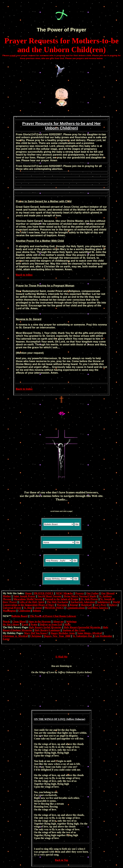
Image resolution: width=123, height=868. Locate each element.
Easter (6, 639)
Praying (42, 286)
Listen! (38, 608)
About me (58, 622)
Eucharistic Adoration (83, 602)
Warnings (62, 605)
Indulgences (104, 602)
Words (6, 622)
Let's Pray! (101, 605)
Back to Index (24, 275)
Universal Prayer (12, 608)
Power (55, 30)
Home (28, 593)
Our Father (92, 593)
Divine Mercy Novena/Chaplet (80, 596)
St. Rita (28, 608)
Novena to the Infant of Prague (62, 599)
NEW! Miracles (64, 593)
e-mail (13, 55)
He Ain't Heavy (11, 624)
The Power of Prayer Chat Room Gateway (53, 616)
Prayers (80, 593)
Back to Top (62, 860)
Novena (20, 319)
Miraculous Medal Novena (28, 599)
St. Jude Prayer (89, 599)
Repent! (74, 605)
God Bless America (98, 608)
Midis (67, 624)
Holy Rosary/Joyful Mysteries (45, 627)
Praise (34, 624)
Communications (75, 608)
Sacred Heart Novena (49, 596)
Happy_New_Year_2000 (57, 636)
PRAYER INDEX (44, 593)
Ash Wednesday (103, 636)
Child (68, 201)
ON (36, 719)
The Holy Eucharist (57, 602)
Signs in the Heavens (39, 622)
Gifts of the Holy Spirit (32, 602)
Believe (113, 605)
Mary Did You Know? (36, 633)
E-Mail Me (61, 657)
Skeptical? (86, 605)
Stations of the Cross (74, 630)
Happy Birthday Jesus (63, 633)
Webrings (71, 622)
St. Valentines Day (83, 636)
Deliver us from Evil (51, 624)
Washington (9, 611)
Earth (25, 624)
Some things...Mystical (90, 633)
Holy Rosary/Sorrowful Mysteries (82, 627)
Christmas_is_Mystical (15, 636)
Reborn (37, 611)
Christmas (36, 636)
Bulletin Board (19, 616)
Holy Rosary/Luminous (47, 630)
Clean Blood (19, 622)
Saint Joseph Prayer (24, 596)
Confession (24, 611)
